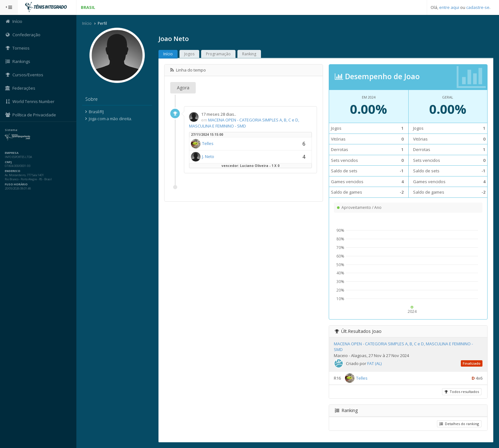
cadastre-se (478, 7)
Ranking (249, 54)
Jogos (189, 54)
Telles (208, 143)
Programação (218, 54)
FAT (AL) (374, 363)
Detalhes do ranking (459, 424)
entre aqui (449, 7)
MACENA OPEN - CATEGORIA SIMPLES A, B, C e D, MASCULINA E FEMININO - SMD (244, 123)
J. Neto (208, 156)
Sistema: (11, 130)
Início (87, 23)
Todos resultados (462, 392)
